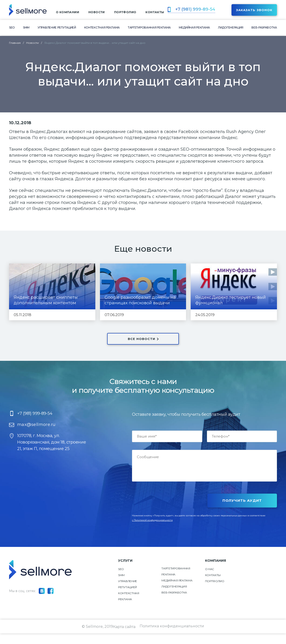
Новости (97, 13)
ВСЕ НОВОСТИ (143, 339)
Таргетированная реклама (149, 28)
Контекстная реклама (102, 28)
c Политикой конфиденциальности (152, 531)
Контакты (213, 586)
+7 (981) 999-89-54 (195, 10)
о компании (67, 13)
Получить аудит (242, 511)
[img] (28, 10)
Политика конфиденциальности (172, 637)
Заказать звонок (254, 10)
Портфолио (125, 13)
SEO (12, 28)
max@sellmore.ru (36, 435)
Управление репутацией (57, 28)
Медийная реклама (194, 28)
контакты (155, 13)
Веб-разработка (264, 28)
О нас (210, 580)
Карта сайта (124, 637)
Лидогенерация (231, 28)
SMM (26, 28)
